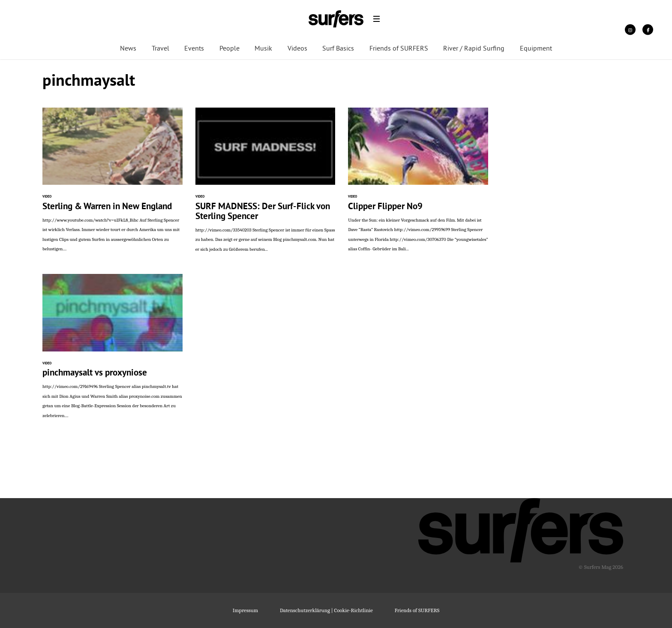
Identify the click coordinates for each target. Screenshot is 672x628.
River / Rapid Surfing (474, 49)
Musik (263, 49)
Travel (160, 49)
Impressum (245, 610)
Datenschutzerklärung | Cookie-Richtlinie (326, 610)
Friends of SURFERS (399, 49)
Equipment (536, 49)
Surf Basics (338, 49)
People (229, 49)
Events (194, 49)
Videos (297, 49)
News (128, 49)
